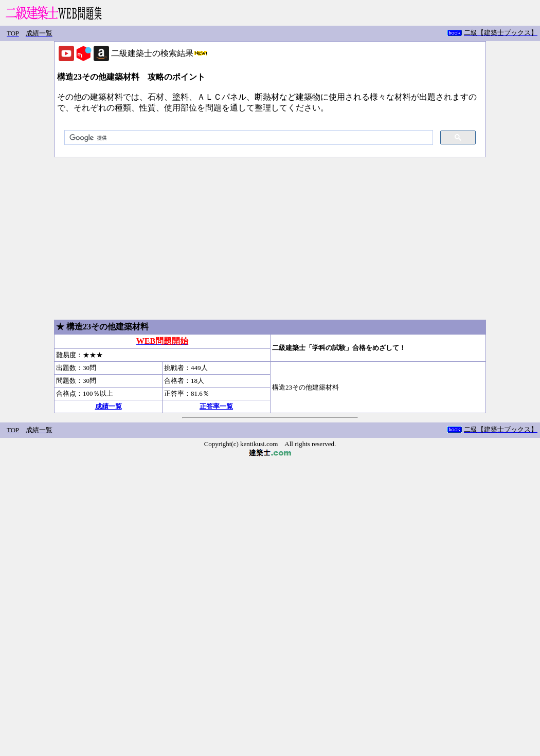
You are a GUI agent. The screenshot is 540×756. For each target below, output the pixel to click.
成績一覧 (109, 406)
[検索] (248, 138)
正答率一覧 (216, 406)
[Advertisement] (270, 238)
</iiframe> (489, 33)
